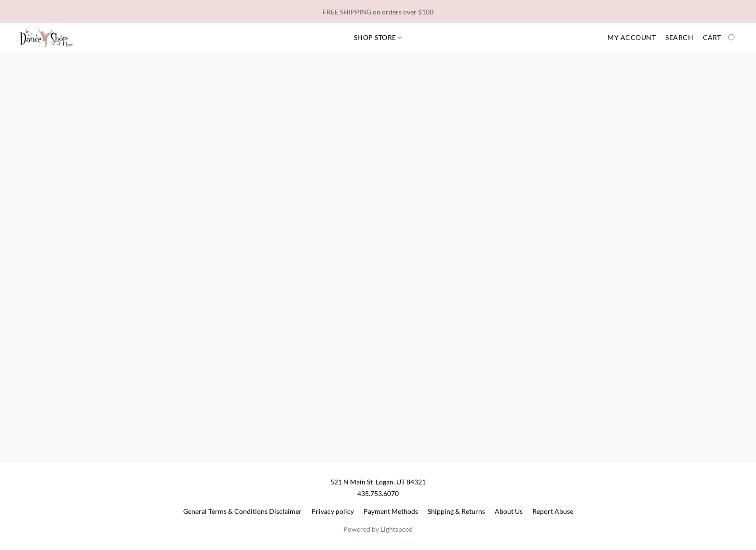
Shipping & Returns (456, 511)
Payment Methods (391, 511)
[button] (47, 38)
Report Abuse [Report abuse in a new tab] (553, 511)
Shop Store (378, 37)
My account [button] (632, 37)
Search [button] (679, 37)
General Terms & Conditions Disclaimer (243, 511)
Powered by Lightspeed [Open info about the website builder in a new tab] (378, 529)
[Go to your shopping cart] (720, 38)
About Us (509, 511)
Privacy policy (333, 511)
